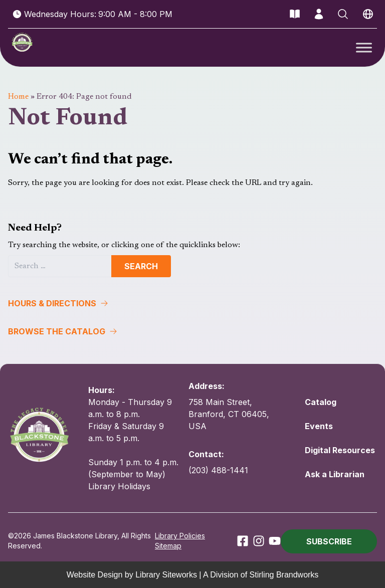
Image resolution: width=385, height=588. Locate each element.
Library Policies (180, 536)
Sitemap (168, 546)
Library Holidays (119, 486)
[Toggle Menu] (364, 47)
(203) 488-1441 (218, 470)
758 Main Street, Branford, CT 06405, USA (229, 414)
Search (141, 266)
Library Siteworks (166, 574)
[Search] (60, 266)
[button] (192, 303)
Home (18, 97)
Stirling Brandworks (284, 574)
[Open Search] (343, 14)
